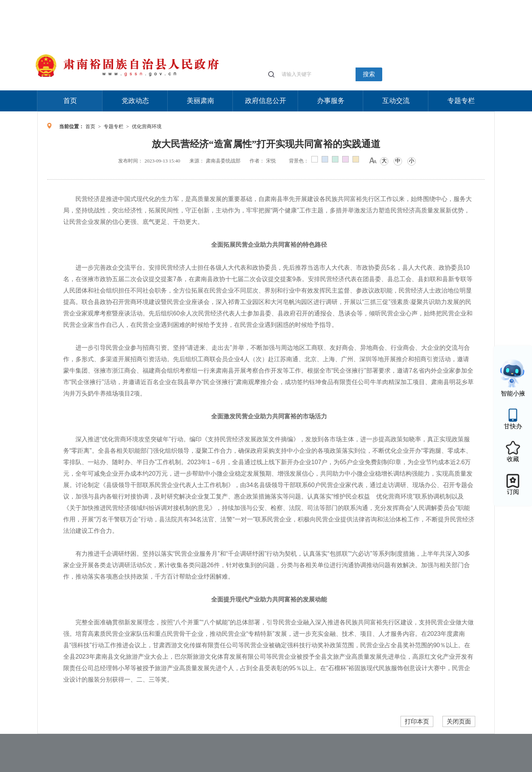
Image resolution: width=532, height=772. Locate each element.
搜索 (369, 74)
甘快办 (513, 426)
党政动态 (135, 101)
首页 (70, 101)
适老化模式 (404, 4)
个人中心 (373, 4)
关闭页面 (459, 721)
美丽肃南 (200, 101)
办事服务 (331, 101)
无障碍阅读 (438, 4)
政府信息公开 (266, 101)
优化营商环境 (147, 126)
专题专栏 (461, 101)
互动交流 (396, 101)
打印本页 (417, 721)
